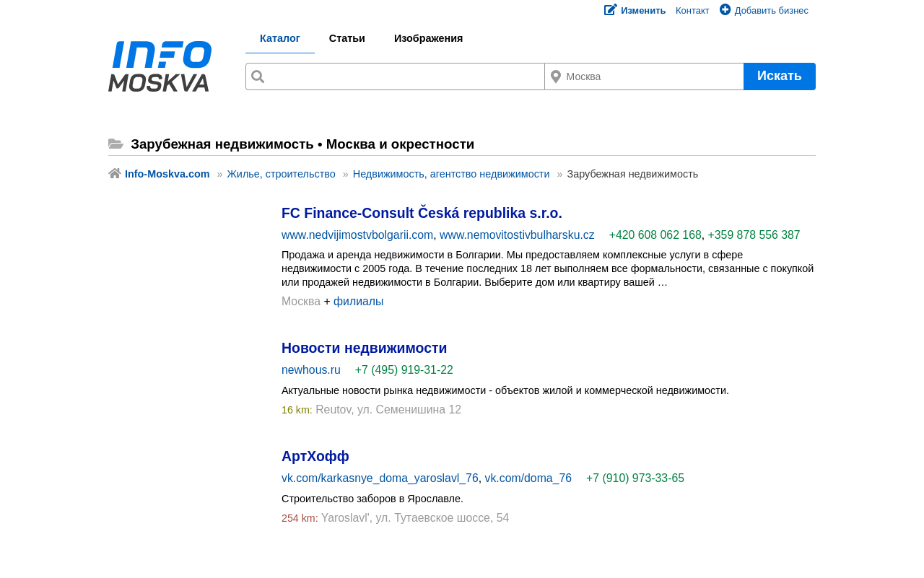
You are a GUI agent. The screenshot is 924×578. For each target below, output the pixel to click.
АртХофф (315, 456)
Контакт (693, 10)
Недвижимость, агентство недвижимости (452, 174)
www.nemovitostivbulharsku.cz (517, 235)
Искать (780, 76)
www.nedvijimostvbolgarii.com (357, 235)
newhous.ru (311, 370)
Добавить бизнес (764, 10)
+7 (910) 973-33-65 (635, 478)
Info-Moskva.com (167, 174)
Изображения (429, 38)
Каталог (280, 38)
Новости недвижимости (364, 348)
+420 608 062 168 (655, 235)
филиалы (358, 301)
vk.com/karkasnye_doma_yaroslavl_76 (380, 478)
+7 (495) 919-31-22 (404, 370)
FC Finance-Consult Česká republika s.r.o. (422, 213)
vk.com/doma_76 (529, 478)
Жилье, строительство (282, 174)
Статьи (347, 38)
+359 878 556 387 (754, 235)
